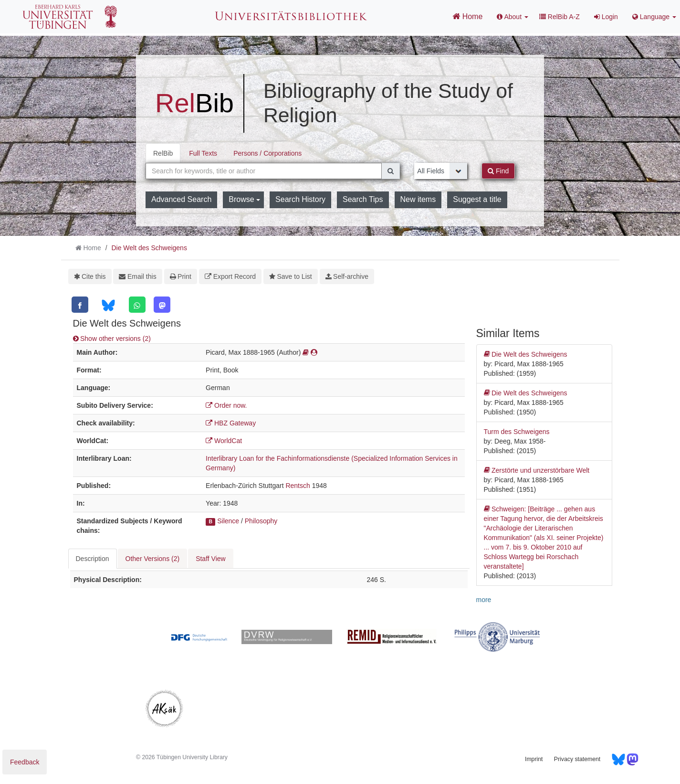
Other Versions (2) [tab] (153, 559)
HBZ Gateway (231, 423)
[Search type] (441, 171)
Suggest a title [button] (477, 199)
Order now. (226, 405)
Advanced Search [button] (181, 199)
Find (498, 171)
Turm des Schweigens (517, 432)
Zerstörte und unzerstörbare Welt (537, 470)
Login (606, 17)
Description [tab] (93, 559)
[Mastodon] (162, 305)
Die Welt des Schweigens (149, 248)
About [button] (513, 17)
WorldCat (224, 441)
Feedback (25, 762)
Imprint (534, 759)
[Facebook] (80, 305)
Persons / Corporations (267, 153)
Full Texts (203, 153)
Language (654, 17)
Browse (244, 199)
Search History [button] (300, 199)
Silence (228, 521)
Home (467, 16)
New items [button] (418, 199)
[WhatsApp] (137, 305)
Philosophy (261, 521)
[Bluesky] (108, 305)
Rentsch (298, 486)
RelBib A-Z (560, 17)
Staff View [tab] (211, 559)
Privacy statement (577, 759)
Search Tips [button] (363, 199)
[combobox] (264, 171)
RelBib (163, 153)
